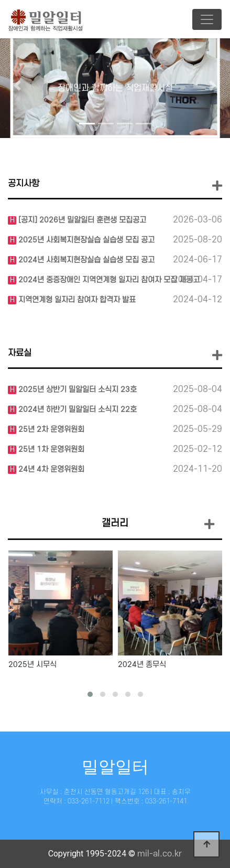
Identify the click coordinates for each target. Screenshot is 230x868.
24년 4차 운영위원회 (50, 469)
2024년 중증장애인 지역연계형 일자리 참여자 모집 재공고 (108, 280)
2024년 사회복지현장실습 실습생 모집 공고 (85, 260)
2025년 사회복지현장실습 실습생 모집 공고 (85, 240)
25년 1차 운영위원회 (50, 449)
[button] (17, 86)
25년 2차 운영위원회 (50, 430)
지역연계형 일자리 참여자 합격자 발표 (76, 300)
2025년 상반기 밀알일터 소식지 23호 (76, 390)
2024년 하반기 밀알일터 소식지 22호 (76, 410)
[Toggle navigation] (207, 19)
